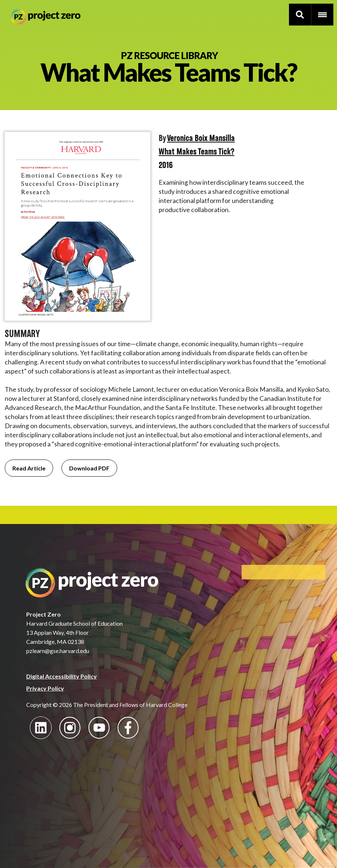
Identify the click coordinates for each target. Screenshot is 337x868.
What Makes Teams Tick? (197, 152)
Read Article (29, 468)
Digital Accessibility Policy (62, 676)
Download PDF (89, 468)
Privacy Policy (45, 688)
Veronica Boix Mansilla (201, 139)
